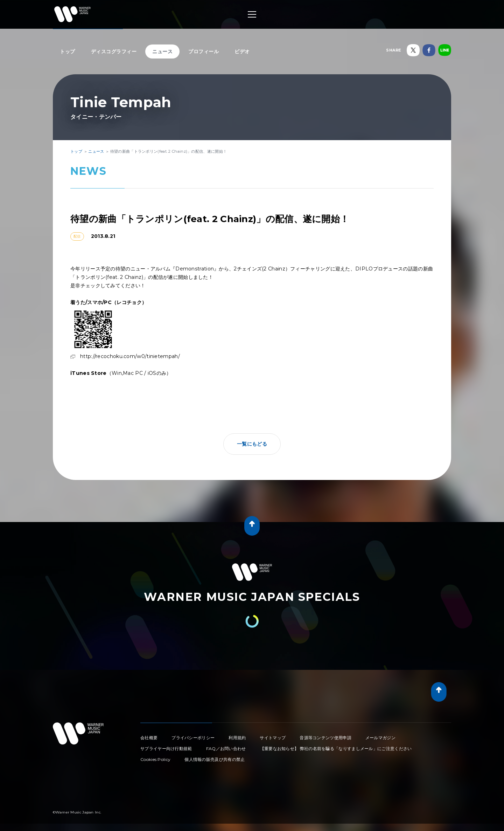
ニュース (162, 51)
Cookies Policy (155, 759)
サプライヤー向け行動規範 (166, 748)
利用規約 (237, 738)
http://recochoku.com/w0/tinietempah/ (130, 356)
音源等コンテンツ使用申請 (325, 738)
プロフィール (204, 51)
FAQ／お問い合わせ (226, 748)
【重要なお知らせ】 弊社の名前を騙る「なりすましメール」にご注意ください (336, 748)
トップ (68, 51)
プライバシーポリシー (193, 738)
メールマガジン (380, 738)
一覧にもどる (252, 444)
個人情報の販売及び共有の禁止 (215, 759)
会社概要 (149, 738)
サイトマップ (273, 738)
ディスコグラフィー (114, 51)
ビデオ (242, 51)
